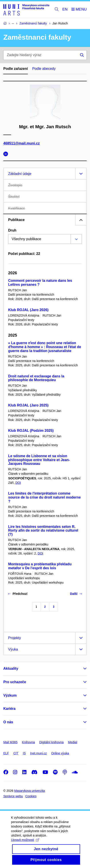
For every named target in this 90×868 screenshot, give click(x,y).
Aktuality (11, 669)
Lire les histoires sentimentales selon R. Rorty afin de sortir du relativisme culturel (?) (43, 531)
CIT (16, 753)
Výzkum (10, 695)
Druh (12, 230)
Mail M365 (10, 742)
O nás (8, 722)
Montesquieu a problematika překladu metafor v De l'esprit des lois (40, 566)
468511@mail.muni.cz (22, 143)
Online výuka (60, 753)
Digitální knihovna (52, 742)
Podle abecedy (44, 69)
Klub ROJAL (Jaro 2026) (28, 310)
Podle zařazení (16, 69)
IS (24, 753)
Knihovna (28, 742)
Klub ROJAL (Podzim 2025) (31, 431)
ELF (6, 753)
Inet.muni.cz (38, 753)
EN (65, 9)
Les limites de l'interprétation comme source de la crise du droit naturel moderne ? (44, 497)
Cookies (31, 796)
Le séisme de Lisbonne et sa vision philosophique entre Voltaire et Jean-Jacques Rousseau (39, 460)
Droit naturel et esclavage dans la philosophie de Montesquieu (36, 378)
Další (76, 594)
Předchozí (18, 594)
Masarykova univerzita (29, 791)
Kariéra (9, 709)
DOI (18, 483)
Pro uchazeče (15, 682)
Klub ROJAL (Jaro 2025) (28, 405)
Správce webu (13, 796)
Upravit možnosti (25, 843)
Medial (73, 742)
